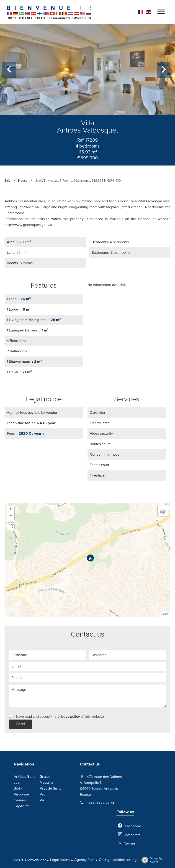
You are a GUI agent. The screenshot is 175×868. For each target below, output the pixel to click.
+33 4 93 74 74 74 (100, 803)
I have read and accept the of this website (59, 717)
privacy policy (69, 717)
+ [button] (11, 509)
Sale (8, 180)
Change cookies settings (118, 860)
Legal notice (60, 860)
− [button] (11, 516)
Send (20, 724)
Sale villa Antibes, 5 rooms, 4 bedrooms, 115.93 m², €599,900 (78, 180)
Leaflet (166, 614)
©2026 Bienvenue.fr (29, 860)
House (23, 180)
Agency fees (84, 860)
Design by (151, 860)
